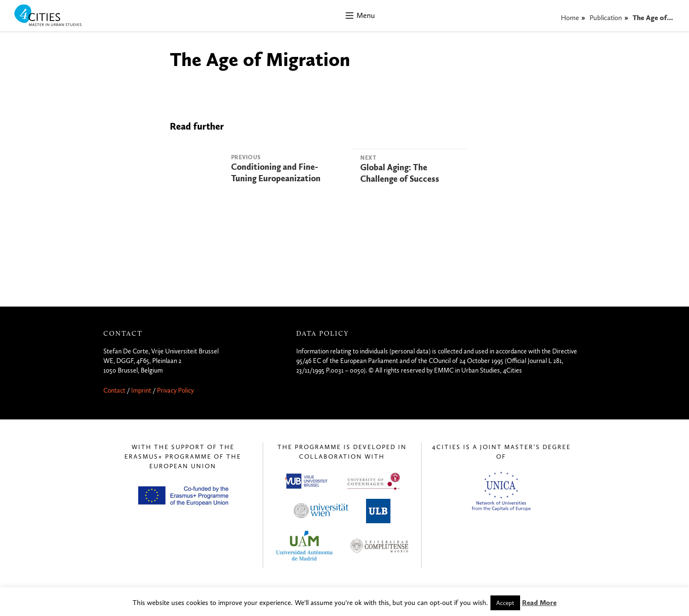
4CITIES (55, 16)
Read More (539, 603)
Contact (114, 390)
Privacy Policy (175, 390)
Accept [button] (505, 603)
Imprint (141, 390)
